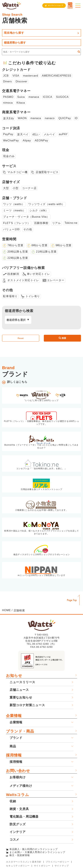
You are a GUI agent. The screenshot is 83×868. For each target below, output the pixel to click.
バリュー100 (11, 229)
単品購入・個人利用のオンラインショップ (33, 849)
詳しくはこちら (17, 382)
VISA (16, 76)
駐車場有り (10, 296)
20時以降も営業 (18, 252)
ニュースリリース (22, 682)
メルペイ (49, 134)
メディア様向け (21, 786)
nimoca (8, 103)
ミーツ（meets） (14, 210)
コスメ (14, 840)
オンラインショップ (56, 5)
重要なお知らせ (21, 697)
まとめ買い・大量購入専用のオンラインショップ (37, 852)
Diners (7, 81)
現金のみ (9, 156)
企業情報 (14, 716)
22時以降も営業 (18, 258)
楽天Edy (9, 118)
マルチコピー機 (17, 172)
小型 (16, 188)
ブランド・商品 (20, 731)
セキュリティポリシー (18, 866)
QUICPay (65, 118)
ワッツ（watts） (14, 204)
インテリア (18, 832)
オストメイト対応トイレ (23, 280)
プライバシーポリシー (58, 862)
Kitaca (21, 103)
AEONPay (41, 140)
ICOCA (48, 97)
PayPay (8, 134)
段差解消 (13, 274)
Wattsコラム (17, 795)
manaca (34, 97)
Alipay (27, 140)
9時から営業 (64, 245)
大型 (6, 188)
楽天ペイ (23, 134)
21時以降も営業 (46, 252)
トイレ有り (33, 296)
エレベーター (56, 280)
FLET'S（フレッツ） (17, 223)
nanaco (50, 118)
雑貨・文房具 (19, 809)
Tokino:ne (71, 223)
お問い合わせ (18, 771)
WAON (22, 118)
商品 (13, 746)
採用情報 (14, 755)
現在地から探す (14, 33)
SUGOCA (62, 97)
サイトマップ (62, 866)
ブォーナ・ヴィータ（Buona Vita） (26, 217)
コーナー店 (29, 188)
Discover (21, 81)
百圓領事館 (41, 223)
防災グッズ (18, 824)
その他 (28, 229)
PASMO (8, 97)
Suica (21, 97)
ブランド (16, 738)
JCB (6, 76)
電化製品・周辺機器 (24, 817)
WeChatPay (11, 140)
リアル (56, 223)
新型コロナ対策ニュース (27, 705)
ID (76, 118)
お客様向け (18, 777)
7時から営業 (15, 245)
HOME (6, 610)
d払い (36, 134)
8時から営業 (40, 245)
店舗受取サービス (47, 172)
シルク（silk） (39, 210)
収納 (13, 801)
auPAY (63, 134)
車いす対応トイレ (38, 274)
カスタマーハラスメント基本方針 (24, 862)
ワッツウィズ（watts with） (46, 204)
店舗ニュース (19, 690)
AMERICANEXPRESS (56, 76)
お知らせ (14, 676)
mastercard (30, 76)
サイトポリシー (42, 866)
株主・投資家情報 (20, 855)
